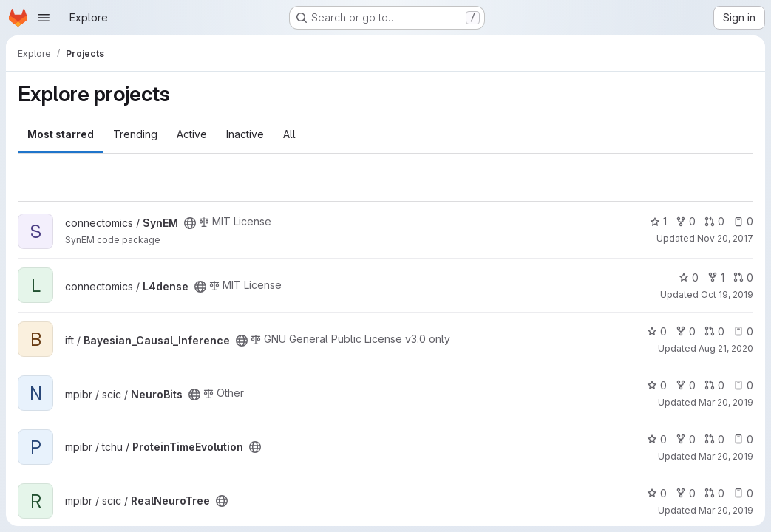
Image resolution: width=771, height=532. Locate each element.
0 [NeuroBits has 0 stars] (657, 385)
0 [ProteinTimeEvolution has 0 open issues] (743, 439)
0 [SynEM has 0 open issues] (743, 221)
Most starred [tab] (61, 134)
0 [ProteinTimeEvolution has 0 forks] (686, 439)
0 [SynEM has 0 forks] (686, 221)
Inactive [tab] (245, 134)
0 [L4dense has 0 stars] (689, 277)
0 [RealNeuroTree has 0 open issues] (743, 493)
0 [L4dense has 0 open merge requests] (743, 277)
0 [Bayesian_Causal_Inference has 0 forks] (686, 331)
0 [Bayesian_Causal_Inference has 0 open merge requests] (714, 331)
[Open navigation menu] (44, 18)
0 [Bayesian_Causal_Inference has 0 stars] (657, 331)
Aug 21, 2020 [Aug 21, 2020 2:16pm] (726, 348)
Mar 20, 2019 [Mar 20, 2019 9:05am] (726, 456)
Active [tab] (192, 134)
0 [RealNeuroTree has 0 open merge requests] (714, 493)
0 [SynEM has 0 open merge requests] (714, 221)
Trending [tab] (135, 134)
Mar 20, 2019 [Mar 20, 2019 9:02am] (726, 402)
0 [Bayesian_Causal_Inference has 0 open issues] (743, 331)
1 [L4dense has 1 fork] (716, 277)
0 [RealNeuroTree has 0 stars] (657, 493)
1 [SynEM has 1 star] (658, 221)
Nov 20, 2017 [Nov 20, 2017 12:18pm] (725, 238)
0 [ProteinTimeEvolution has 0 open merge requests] (714, 439)
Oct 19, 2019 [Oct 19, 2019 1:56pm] (727, 294)
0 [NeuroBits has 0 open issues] (743, 385)
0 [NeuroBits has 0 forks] (686, 385)
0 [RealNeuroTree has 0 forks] (686, 493)
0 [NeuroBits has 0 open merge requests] (714, 385)
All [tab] (289, 134)
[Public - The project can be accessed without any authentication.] (190, 223)
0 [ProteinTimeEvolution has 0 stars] (657, 439)
